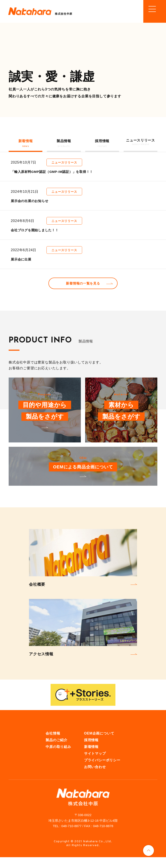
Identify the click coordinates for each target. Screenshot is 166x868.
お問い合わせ (95, 777)
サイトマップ (95, 764)
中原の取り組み (58, 757)
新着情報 (91, 757)
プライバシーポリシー (102, 771)
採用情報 (91, 751)
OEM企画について (99, 744)
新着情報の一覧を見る (83, 292)
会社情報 (53, 744)
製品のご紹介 (57, 751)
